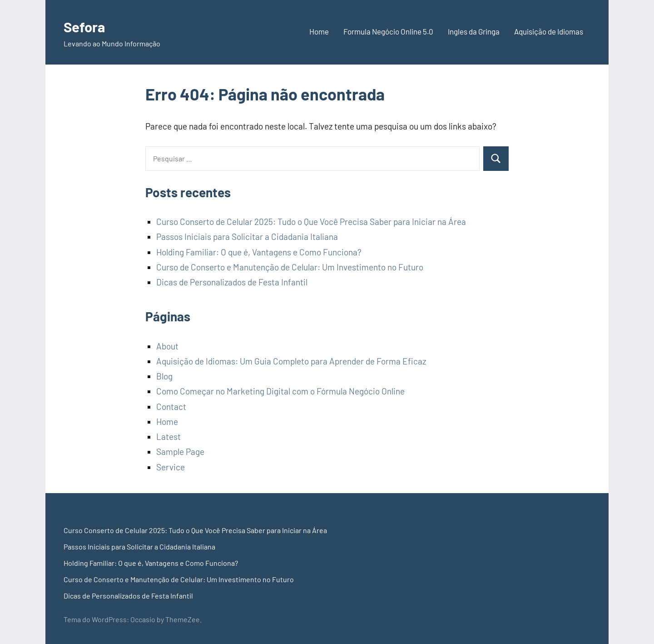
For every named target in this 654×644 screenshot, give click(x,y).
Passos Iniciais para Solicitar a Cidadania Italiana (247, 237)
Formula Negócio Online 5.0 (388, 31)
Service (171, 467)
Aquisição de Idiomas (549, 31)
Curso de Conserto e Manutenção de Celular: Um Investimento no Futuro (290, 267)
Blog (164, 376)
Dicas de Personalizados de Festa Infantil (232, 282)
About (167, 346)
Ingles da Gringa (474, 31)
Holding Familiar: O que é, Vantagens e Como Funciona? (259, 252)
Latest (168, 437)
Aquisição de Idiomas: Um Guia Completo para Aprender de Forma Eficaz (291, 361)
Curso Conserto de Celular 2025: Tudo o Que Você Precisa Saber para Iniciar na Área (311, 222)
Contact (171, 407)
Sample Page (180, 452)
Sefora (88, 26)
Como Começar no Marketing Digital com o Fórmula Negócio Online (280, 391)
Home (319, 31)
